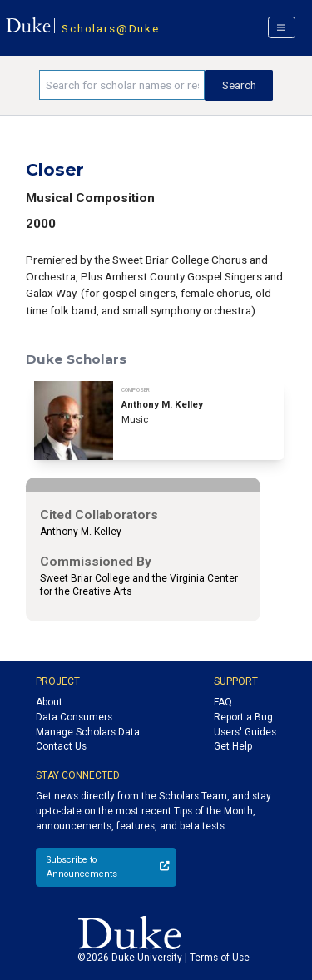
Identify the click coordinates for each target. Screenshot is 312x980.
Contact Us (61, 746)
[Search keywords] (122, 85)
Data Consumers (74, 717)
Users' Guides (245, 732)
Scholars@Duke (110, 28)
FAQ (223, 702)
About (49, 702)
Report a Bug (243, 717)
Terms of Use (220, 958)
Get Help (233, 746)
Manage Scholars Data (88, 732)
